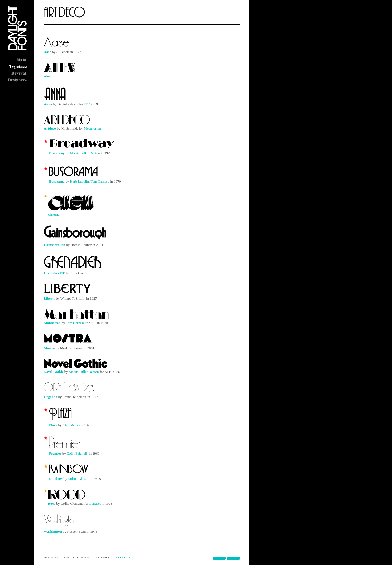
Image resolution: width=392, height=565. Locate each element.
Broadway (57, 153)
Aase (47, 52)
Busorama (57, 181)
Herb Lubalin (79, 181)
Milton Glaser (78, 479)
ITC (87, 104)
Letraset (95, 504)
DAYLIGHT (51, 557)
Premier (55, 453)
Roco (52, 504)
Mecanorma (92, 128)
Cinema (54, 215)
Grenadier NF (54, 273)
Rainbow (56, 479)
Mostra (49, 348)
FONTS (85, 557)
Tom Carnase (100, 181)
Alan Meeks (71, 425)
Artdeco (50, 128)
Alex (47, 76)
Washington (53, 531)
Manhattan (52, 323)
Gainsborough (55, 245)
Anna (48, 104)
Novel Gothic (54, 372)
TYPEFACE (103, 557)
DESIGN (69, 557)
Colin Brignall (77, 453)
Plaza (53, 425)
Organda (51, 397)
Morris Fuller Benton (85, 153)
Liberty (49, 298)
